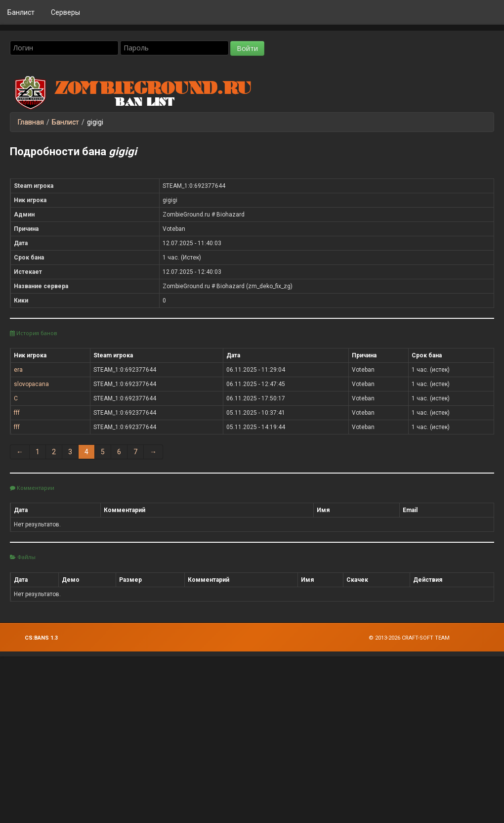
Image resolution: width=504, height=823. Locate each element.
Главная (31, 122)
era (18, 370)
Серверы (65, 12)
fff (17, 413)
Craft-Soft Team (426, 638)
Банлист (21, 12)
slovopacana (31, 384)
